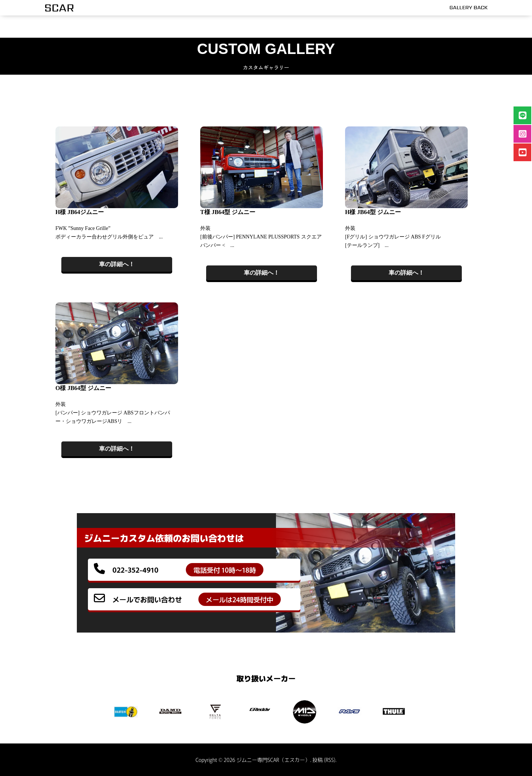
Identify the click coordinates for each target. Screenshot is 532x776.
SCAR (59, 8)
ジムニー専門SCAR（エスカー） (273, 760)
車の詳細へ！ (117, 264)
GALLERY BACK (469, 7)
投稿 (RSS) (324, 760)
